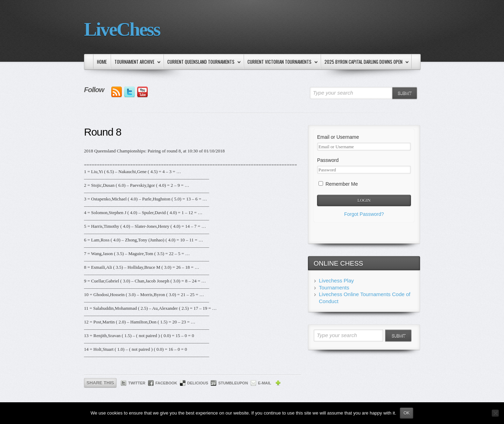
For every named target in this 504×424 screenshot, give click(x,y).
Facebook (166, 383)
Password (328, 160)
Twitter (137, 383)
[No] (495, 413)
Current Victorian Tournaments (281, 62)
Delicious (198, 383)
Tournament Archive (136, 62)
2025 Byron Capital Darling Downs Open (365, 62)
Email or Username (338, 137)
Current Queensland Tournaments (202, 62)
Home (102, 62)
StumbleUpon (233, 383)
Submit (404, 93)
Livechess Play (336, 281)
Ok (407, 413)
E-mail (265, 383)
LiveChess (122, 29)
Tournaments (334, 288)
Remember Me (338, 184)
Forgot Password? (364, 214)
